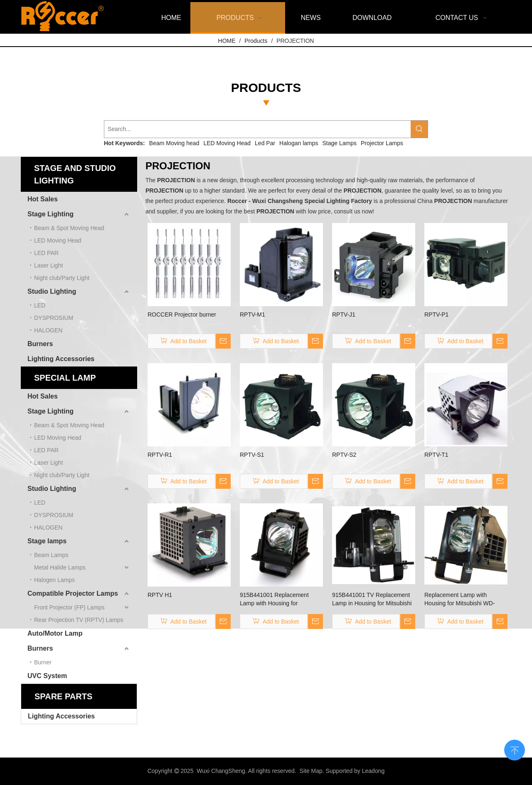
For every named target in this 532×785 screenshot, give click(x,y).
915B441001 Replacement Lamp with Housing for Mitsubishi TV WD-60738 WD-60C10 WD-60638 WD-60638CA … (278, 599)
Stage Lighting (50, 214)
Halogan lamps (299, 143)
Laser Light (48, 265)
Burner (43, 662)
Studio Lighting (52, 291)
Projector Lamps (382, 143)
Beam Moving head (174, 143)
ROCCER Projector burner (182, 314)
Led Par (265, 143)
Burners (40, 344)
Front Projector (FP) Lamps (69, 607)
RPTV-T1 (436, 455)
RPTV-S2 (344, 455)
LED (40, 305)
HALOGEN (48, 330)
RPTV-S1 (252, 455)
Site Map (311, 771)
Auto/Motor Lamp (55, 633)
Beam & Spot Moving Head (69, 228)
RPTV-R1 (160, 455)
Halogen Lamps (54, 580)
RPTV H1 (160, 595)
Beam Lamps (51, 555)
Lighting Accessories (61, 359)
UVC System (47, 676)
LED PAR (46, 253)
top (515, 749)
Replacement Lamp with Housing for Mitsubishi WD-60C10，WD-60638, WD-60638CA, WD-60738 (460, 599)
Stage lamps (47, 541)
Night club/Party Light (62, 278)
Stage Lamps (340, 143)
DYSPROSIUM (54, 318)
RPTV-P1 (436, 314)
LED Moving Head (227, 143)
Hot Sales (43, 199)
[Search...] (257, 129)
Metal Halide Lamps (60, 567)
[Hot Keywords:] (419, 129)
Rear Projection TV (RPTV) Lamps (79, 620)
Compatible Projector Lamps (73, 593)
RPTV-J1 (344, 314)
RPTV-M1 (252, 314)
